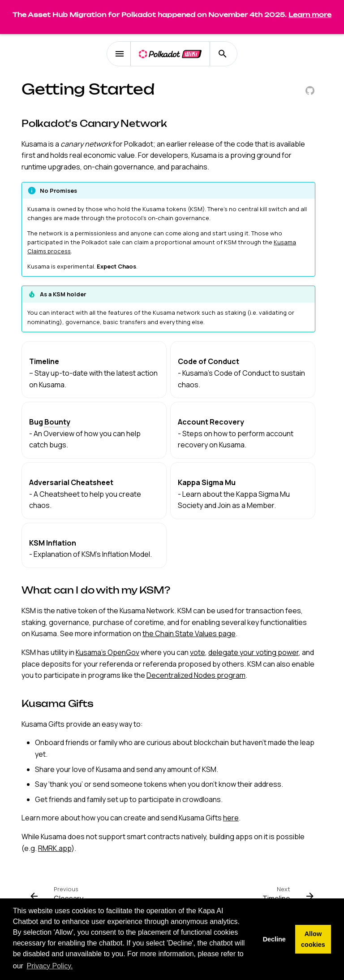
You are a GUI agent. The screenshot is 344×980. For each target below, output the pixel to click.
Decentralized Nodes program (196, 675)
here (231, 818)
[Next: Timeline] (286, 896)
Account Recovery (211, 422)
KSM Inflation (53, 543)
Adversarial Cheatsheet (71, 482)
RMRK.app (55, 848)
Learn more (310, 15)
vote (198, 652)
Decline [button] (274, 939)
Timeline (44, 361)
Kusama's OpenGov (107, 652)
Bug (50, 422)
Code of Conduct (209, 361)
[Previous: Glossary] (59, 896)
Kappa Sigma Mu (207, 482)
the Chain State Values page (189, 633)
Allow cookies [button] (313, 939)
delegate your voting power (254, 652)
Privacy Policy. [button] (50, 966)
